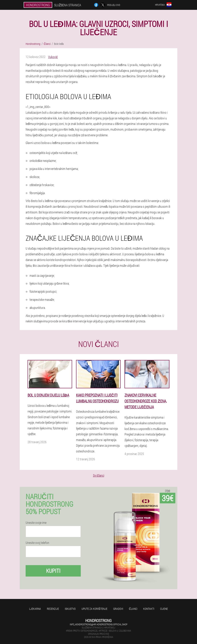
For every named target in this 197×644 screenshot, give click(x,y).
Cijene (164, 609)
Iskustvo (70, 609)
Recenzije (53, 609)
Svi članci (99, 475)
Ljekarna (35, 609)
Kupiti (53, 571)
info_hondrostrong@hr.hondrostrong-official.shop (98, 624)
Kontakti (149, 609)
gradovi (118, 609)
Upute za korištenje (94, 609)
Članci (133, 609)
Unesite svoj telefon (37, 543)
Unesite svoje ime (36, 523)
